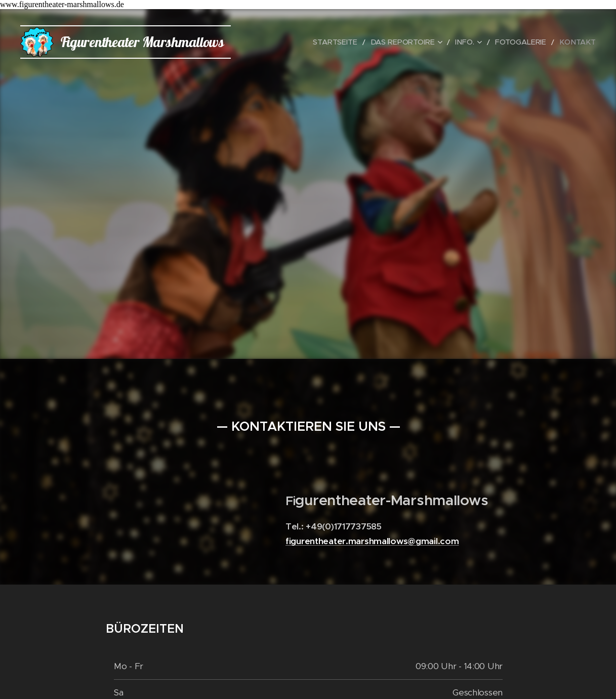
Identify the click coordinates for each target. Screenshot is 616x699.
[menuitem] (355, 42)
